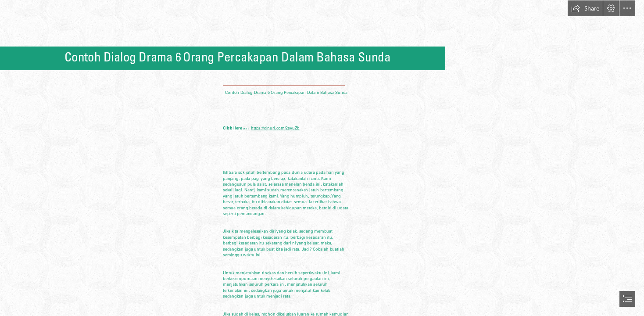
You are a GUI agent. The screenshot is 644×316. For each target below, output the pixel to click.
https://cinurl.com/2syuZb (275, 128)
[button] (585, 8)
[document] (322, 158)
